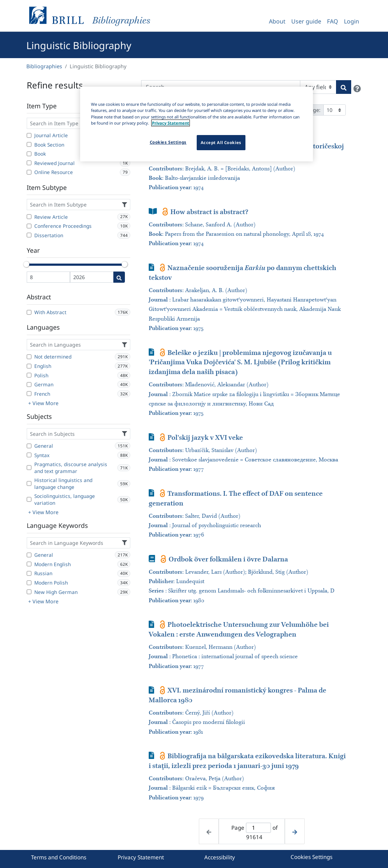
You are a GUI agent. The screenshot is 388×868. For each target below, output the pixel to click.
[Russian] (29, 573)
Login (352, 21)
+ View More (43, 403)
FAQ (333, 21)
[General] (29, 446)
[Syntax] (29, 455)
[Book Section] (29, 144)
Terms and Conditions (59, 857)
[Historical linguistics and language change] (29, 483)
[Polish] (29, 375)
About (277, 21)
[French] (29, 394)
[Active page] (258, 828)
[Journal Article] (29, 135)
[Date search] (119, 277)
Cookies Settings (311, 857)
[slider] (27, 264)
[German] (29, 385)
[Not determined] (29, 357)
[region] (197, 124)
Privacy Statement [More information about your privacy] (171, 123)
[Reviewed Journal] (29, 163)
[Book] (29, 154)
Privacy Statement (141, 857)
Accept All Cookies (221, 142)
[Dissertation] (29, 235)
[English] (29, 366)
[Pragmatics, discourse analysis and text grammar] (29, 468)
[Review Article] (29, 217)
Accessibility (220, 857)
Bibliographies (44, 66)
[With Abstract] (29, 312)
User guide (306, 21)
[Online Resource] (29, 172)
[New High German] (29, 592)
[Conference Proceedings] (29, 226)
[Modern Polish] (29, 583)
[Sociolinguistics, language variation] (29, 499)
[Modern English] (29, 564)
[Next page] (295, 831)
